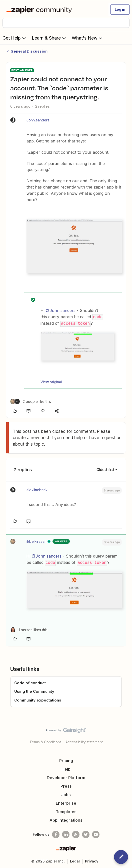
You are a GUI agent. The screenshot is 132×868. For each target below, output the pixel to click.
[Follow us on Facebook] (56, 834)
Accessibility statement (84, 741)
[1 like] (29, 629)
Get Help (15, 38)
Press (66, 785)
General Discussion (29, 51)
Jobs (66, 794)
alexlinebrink (37, 489)
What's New (88, 38)
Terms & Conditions (45, 741)
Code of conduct (30, 682)
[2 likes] (31, 401)
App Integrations (66, 819)
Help (66, 768)
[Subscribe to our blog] (76, 834)
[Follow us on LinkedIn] (66, 834)
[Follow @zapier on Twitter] (86, 834)
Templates (66, 811)
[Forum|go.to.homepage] (40, 10)
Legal (75, 860)
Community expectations (38, 699)
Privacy (92, 860)
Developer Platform (66, 777)
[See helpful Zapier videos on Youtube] (96, 834)
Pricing (66, 760)
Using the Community (34, 691)
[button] (120, 10)
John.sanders (38, 120)
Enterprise (66, 802)
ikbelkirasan (36, 541)
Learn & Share (49, 38)
